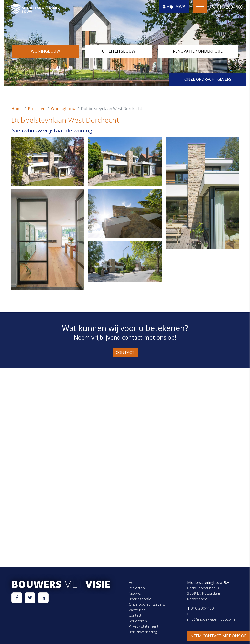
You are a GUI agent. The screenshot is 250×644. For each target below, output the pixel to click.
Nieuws (135, 593)
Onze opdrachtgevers (208, 79)
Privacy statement (144, 626)
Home (17, 109)
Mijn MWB (174, 7)
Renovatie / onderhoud (198, 51)
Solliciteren (138, 621)
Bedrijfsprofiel (140, 599)
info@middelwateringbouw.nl (211, 619)
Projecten (37, 109)
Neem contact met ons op (219, 636)
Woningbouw (46, 51)
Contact (125, 352)
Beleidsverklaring (143, 632)
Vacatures (137, 610)
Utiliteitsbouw (119, 51)
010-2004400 (227, 7)
